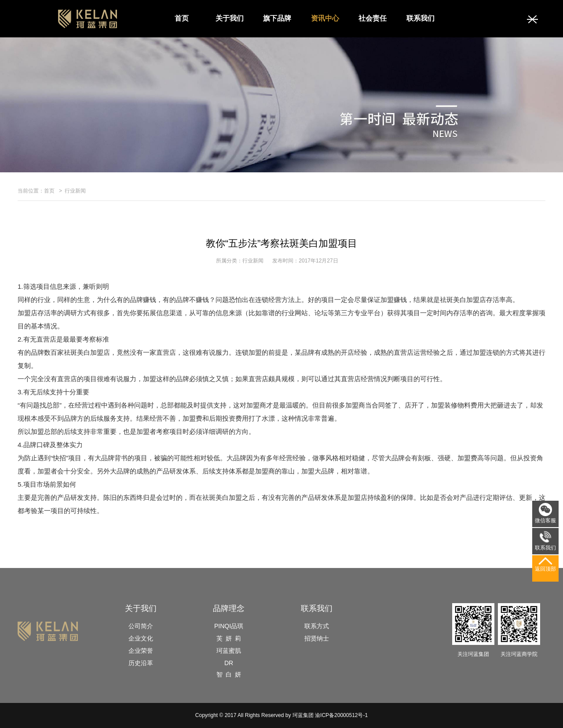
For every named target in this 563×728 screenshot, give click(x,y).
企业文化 (141, 638)
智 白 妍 (229, 674)
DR (229, 663)
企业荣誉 (141, 651)
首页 (182, 18)
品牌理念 (229, 608)
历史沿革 (141, 663)
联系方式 (317, 626)
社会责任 (373, 18)
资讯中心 (325, 18)
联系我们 (420, 18)
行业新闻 (75, 191)
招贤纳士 (317, 638)
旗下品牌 (277, 18)
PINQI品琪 (229, 626)
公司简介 (141, 626)
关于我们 (230, 18)
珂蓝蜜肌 (229, 651)
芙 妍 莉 (229, 638)
